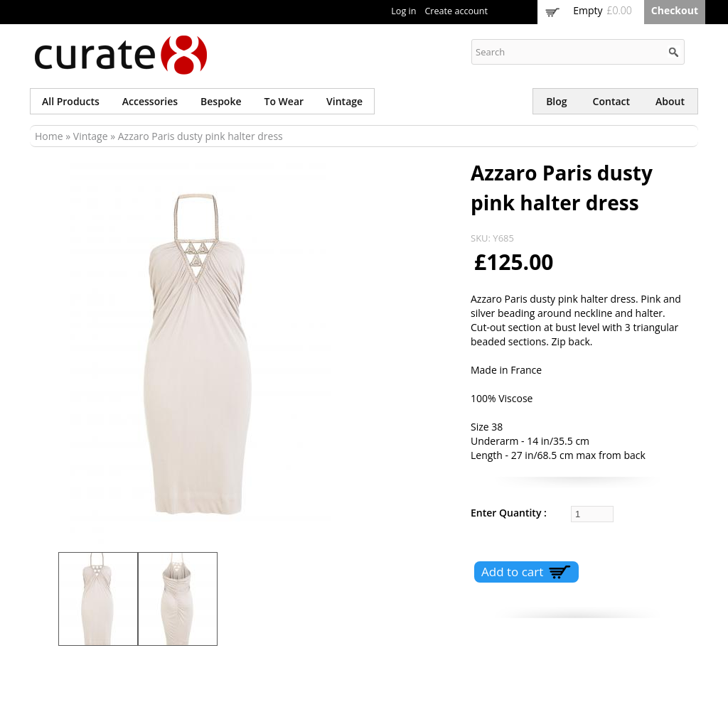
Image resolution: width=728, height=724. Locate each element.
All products (71, 101)
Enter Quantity (507, 513)
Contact (611, 101)
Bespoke (221, 101)
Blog (556, 101)
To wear (284, 101)
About (670, 101)
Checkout (675, 10)
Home (49, 136)
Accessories (150, 101)
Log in (403, 11)
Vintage (344, 101)
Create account (456, 11)
